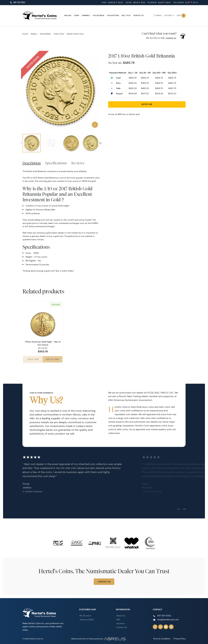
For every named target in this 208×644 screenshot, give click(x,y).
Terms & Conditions (163, 638)
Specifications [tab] (56, 163)
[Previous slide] (22, 143)
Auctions (121, 622)
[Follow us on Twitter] (171, 626)
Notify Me (147, 104)
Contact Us (138, 16)
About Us (121, 615)
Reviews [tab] (78, 163)
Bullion (68, 16)
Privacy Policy (180, 638)
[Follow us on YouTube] (166, 626)
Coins (76, 16)
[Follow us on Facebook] (155, 626)
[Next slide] (100, 143)
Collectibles (98, 16)
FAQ (118, 619)
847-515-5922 (19, 3)
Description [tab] (32, 163)
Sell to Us (126, 16)
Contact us (171, 38)
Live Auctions (113, 16)
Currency (86, 16)
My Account (85, 615)
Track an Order (87, 619)
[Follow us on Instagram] (160, 626)
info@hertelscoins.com (168, 619)
